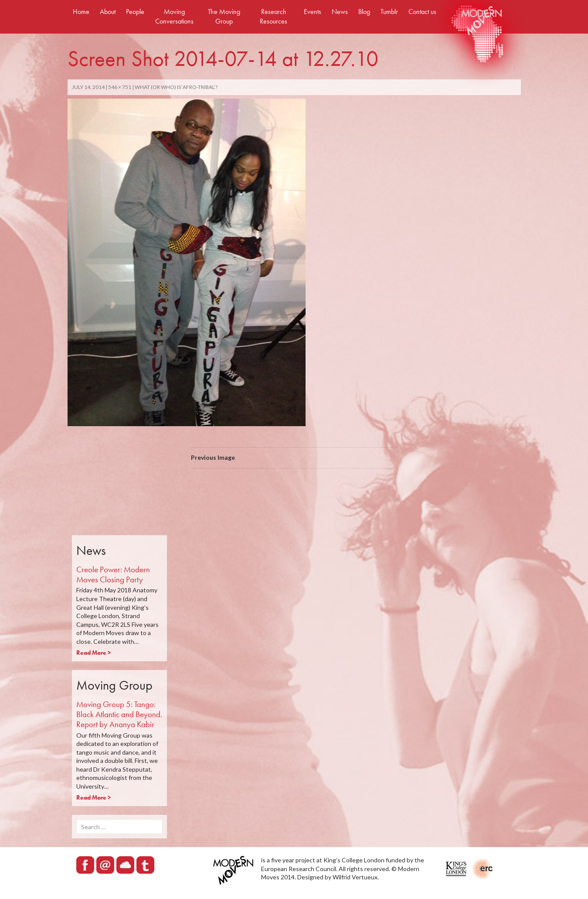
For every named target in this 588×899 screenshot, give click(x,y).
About (108, 12)
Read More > (93, 653)
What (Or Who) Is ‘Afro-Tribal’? (176, 87)
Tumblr (389, 12)
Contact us (422, 12)
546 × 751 (120, 87)
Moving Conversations (174, 16)
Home (81, 12)
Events (313, 12)
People (135, 12)
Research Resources (274, 16)
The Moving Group (224, 16)
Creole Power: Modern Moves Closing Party (113, 574)
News (340, 12)
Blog (364, 12)
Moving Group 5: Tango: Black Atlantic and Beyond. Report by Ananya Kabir (119, 714)
